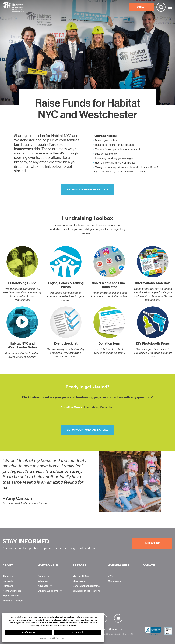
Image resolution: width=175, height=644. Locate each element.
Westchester (115, 581)
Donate (42, 576)
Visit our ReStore (82, 576)
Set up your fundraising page (87, 190)
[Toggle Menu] (170, 7)
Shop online (79, 581)
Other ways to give (48, 591)
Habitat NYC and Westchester (13, 7)
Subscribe (152, 543)
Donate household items (86, 586)
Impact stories (11, 596)
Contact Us (115, 629)
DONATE (142, 7)
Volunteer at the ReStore (86, 591)
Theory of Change (13, 600)
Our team (8, 586)
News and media (12, 591)
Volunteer (43, 581)
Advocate (43, 586)
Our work (8, 581)
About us (8, 576)
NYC (110, 576)
